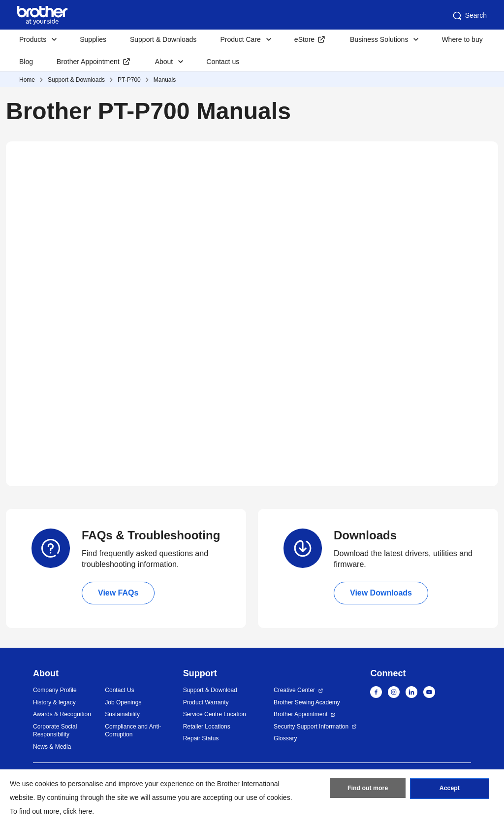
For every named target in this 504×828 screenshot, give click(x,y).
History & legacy (54, 702)
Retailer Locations (207, 727)
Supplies (93, 39)
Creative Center (294, 690)
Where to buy (462, 39)
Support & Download (210, 690)
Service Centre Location (215, 714)
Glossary (285, 738)
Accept (449, 790)
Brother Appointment (88, 62)
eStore (304, 39)
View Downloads (381, 593)
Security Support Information (311, 727)
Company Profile (55, 690)
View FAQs (118, 593)
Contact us (223, 62)
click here (78, 811)
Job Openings (123, 702)
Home (27, 80)
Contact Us (119, 690)
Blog (26, 62)
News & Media (52, 747)
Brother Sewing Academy (307, 702)
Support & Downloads (163, 39)
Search (469, 16)
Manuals (165, 80)
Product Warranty (206, 702)
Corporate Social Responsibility (55, 731)
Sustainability (122, 714)
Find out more (368, 790)
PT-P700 (129, 80)
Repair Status (201, 738)
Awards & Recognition (62, 714)
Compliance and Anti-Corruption (133, 731)
